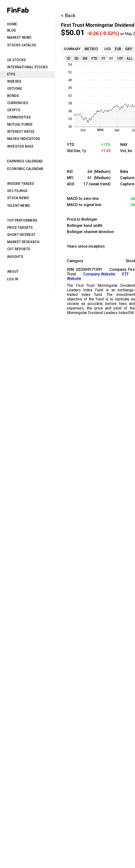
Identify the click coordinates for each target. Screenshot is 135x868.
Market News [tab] (19, 37)
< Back (68, 16)
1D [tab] (68, 59)
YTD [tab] (94, 59)
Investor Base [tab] (20, 146)
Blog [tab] (12, 30)
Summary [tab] (72, 49)
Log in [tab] (13, 279)
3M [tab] (85, 59)
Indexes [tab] (14, 81)
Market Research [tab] (23, 242)
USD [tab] (108, 49)
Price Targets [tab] (20, 228)
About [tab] (13, 272)
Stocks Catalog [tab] (22, 45)
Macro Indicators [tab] (24, 139)
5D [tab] (76, 59)
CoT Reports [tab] (19, 249)
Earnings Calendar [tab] (25, 161)
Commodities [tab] (19, 117)
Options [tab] (15, 89)
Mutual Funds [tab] (20, 124)
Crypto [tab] (14, 110)
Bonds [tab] (13, 96)
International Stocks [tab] (27, 67)
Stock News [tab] (18, 198)
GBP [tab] (129, 49)
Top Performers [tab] (22, 220)
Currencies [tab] (18, 103)
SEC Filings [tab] (17, 191)
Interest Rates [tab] (21, 132)
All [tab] (130, 59)
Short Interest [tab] (21, 235)
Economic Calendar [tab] (25, 169)
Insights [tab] (15, 257)
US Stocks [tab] (17, 60)
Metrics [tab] (92, 49)
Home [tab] (12, 24)
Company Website (99, 274)
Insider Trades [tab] (21, 184)
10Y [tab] (120, 59)
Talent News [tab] (19, 206)
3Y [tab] (111, 59)
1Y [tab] (103, 59)
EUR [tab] (118, 49)
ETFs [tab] (11, 74)
